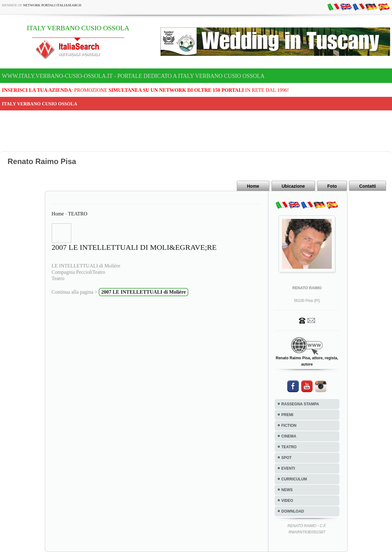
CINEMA (289, 436)
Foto (332, 186)
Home (253, 186)
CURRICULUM (294, 479)
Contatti (368, 186)
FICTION (289, 426)
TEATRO (78, 214)
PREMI (287, 415)
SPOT (287, 458)
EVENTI (288, 468)
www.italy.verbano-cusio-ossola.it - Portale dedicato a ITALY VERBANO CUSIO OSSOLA (133, 76)
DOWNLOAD (293, 511)
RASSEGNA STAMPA (300, 404)
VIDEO (287, 501)
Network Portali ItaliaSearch (52, 5)
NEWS (287, 490)
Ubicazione (293, 186)
